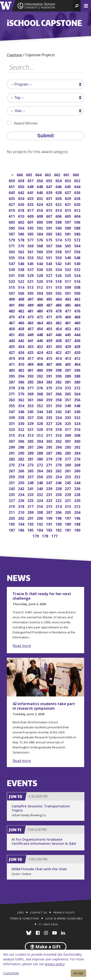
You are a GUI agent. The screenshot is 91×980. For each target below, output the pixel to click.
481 (31, 311)
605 (68, 216)
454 (59, 328)
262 (59, 470)
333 (68, 417)
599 (50, 222)
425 (31, 352)
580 (78, 234)
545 (31, 263)
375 (50, 388)
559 (50, 251)
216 (40, 506)
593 (31, 228)
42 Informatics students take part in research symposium (44, 706)
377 (31, 388)
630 (59, 198)
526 (59, 275)
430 (59, 346)
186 (22, 530)
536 (40, 269)
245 (68, 482)
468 (78, 316)
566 (59, 245)
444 (78, 334)
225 (31, 500)
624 (40, 204)
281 (31, 459)
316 (78, 429)
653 (68, 180)
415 (50, 358)
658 (22, 180)
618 (22, 210)
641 (31, 192)
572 (78, 239)
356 (78, 399)
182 (59, 530)
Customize (11, 973)
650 (22, 186)
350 (59, 405)
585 (31, 234)
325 (68, 423)
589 (68, 228)
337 (31, 417)
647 (50, 186)
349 (68, 405)
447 (50, 334)
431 (50, 346)
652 (78, 180)
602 (22, 222)
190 (59, 524)
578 (22, 239)
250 (22, 482)
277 (68, 459)
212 (78, 506)
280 (40, 459)
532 (78, 269)
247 (50, 482)
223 (50, 500)
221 (68, 500)
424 (40, 352)
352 (40, 405)
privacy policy (55, 964)
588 (78, 228)
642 (22, 192)
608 (40, 216)
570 (22, 245)
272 (40, 464)
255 (50, 476)
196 (78, 518)
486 (59, 305)
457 (31, 328)
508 (78, 287)
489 (31, 305)
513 (31, 287)
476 (78, 311)
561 (31, 251)
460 (78, 322)
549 (68, 257)
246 (59, 482)
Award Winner (22, 123)
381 (68, 382)
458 (22, 328)
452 (78, 328)
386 (22, 382)
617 (31, 210)
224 (40, 500)
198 (59, 518)
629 (68, 198)
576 (40, 239)
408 (40, 364)
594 (22, 228)
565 (68, 245)
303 (50, 441)
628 (78, 198)
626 (22, 204)
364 (78, 393)
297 (31, 447)
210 (22, 512)
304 (40, 441)
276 (78, 459)
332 (78, 417)
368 (40, 393)
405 (68, 364)
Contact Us (39, 912)
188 (78, 524)
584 (40, 234)
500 (78, 293)
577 (31, 239)
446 (59, 334)
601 (31, 222)
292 (78, 447)
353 (31, 405)
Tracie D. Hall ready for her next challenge (42, 596)
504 (40, 293)
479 (50, 311)
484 (78, 305)
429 (68, 346)
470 (59, 316)
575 (50, 239)
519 (50, 281)
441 (31, 340)
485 (68, 305)
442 (22, 340)
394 (22, 376)
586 (22, 234)
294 (59, 447)
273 (31, 464)
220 (78, 500)
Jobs (20, 912)
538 (22, 269)
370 (22, 393)
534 (59, 269)
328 (40, 423)
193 (31, 524)
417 (31, 358)
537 (31, 269)
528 (40, 275)
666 (20, 174)
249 (31, 482)
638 (59, 192)
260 (78, 470)
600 (40, 222)
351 (50, 405)
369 (31, 393)
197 (68, 518)
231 (50, 494)
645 (68, 186)
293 (68, 447)
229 (68, 494)
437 (68, 340)
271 (50, 464)
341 (68, 411)
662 (58, 174)
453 (68, 328)
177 (55, 536)
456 (40, 328)
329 (31, 423)
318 (59, 429)
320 (40, 429)
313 (31, 435)
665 (30, 174)
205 (68, 512)
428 (78, 346)
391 (50, 376)
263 (50, 470)
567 (50, 245)
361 (31, 399)
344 (40, 411)
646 (59, 186)
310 (59, 435)
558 (59, 251)
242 (22, 488)
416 (40, 358)
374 (59, 388)
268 (78, 464)
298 (22, 447)
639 (50, 192)
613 (68, 210)
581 (68, 234)
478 (59, 311)
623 (50, 204)
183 (50, 530)
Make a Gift (46, 947)
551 (50, 257)
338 (22, 417)
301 (68, 441)
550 (59, 257)
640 (40, 192)
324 (78, 423)
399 (50, 370)
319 (50, 429)
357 (68, 399)
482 (22, 311)
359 (50, 399)
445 (68, 334)
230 (59, 494)
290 (22, 453)
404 (78, 364)
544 (40, 263)
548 (78, 257)
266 (22, 470)
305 (31, 441)
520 (40, 281)
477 (68, 311)
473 (31, 316)
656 (40, 180)
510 (59, 287)
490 (22, 305)
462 (59, 322)
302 (59, 441)
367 (50, 393)
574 (59, 239)
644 (78, 186)
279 (50, 459)
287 (50, 453)
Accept (78, 973)
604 (78, 216)
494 (59, 299)
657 (31, 180)
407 (50, 364)
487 (50, 305)
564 (78, 245)
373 (68, 388)
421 (68, 352)
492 (78, 299)
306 (22, 441)
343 (50, 411)
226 (22, 500)
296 (40, 447)
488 (40, 305)
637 (68, 192)
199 (50, 518)
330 (22, 423)
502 (59, 293)
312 (40, 435)
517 (68, 281)
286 (59, 453)
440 (40, 340)
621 (68, 204)
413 (68, 358)
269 (68, 464)
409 (31, 364)
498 (22, 299)
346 (22, 411)
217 (31, 506)
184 (40, 530)
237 (68, 488)
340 (78, 411)
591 (50, 228)
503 (50, 293)
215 (50, 506)
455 (50, 328)
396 (78, 370)
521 (31, 281)
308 (78, 435)
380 (78, 382)
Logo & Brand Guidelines (64, 918)
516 (78, 281)
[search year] (45, 111)
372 (78, 388)
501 (68, 293)
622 (59, 204)
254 (59, 476)
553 (31, 257)
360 (40, 399)
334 (59, 417)
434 (22, 346)
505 (31, 293)
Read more (22, 646)
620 (78, 204)
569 (31, 245)
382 (59, 382)
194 (22, 524)
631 (50, 198)
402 (22, 370)
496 (40, 299)
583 (50, 234)
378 (22, 388)
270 (59, 464)
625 (31, 204)
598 (59, 222)
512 (40, 287)
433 (31, 346)
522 (22, 281)
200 (40, 518)
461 (68, 322)
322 (22, 429)
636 (78, 192)
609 (31, 216)
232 (40, 494)
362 (22, 399)
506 (22, 293)
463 (50, 322)
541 (68, 263)
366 (59, 393)
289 (31, 453)
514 (22, 287)
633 (31, 198)
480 (40, 311)
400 (40, 370)
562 (22, 251)
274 (22, 464)
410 (22, 364)
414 (59, 358)
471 (50, 316)
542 (59, 263)
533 (68, 269)
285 (68, 453)
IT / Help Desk (48, 924)
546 (22, 263)
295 (50, 447)
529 (31, 275)
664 (39, 174)
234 (22, 494)
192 (40, 524)
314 (22, 435)
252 (78, 476)
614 (59, 210)
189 (68, 524)
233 (31, 494)
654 (59, 180)
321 (31, 429)
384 (40, 382)
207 (50, 512)
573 (68, 239)
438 (59, 340)
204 (78, 512)
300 (78, 441)
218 (22, 506)
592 (40, 228)
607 (50, 216)
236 (78, 488)
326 (59, 423)
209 (31, 512)
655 (50, 180)
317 (68, 429)
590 (59, 228)
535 (50, 269)
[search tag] (45, 98)
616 (40, 210)
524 (78, 275)
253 (68, 476)
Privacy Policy (64, 912)
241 (31, 488)
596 (78, 222)
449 (31, 334)
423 (50, 352)
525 (68, 275)
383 (50, 382)
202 (22, 518)
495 (50, 299)
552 (40, 257)
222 (59, 500)
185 (31, 530)
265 (31, 470)
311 (50, 435)
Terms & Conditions (24, 918)
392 (40, 376)
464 (40, 322)
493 (68, 299)
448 (40, 334)
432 (40, 346)
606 (59, 216)
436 (78, 340)
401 (31, 370)
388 (78, 376)
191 (50, 524)
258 (22, 476)
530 (22, 275)
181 (68, 530)
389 (68, 376)
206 (59, 512)
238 (59, 488)
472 (40, 316)
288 (40, 453)
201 (31, 518)
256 (40, 476)
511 (50, 287)
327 (50, 423)
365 (68, 393)
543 (50, 263)
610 (22, 216)
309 (68, 435)
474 (22, 316)
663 (48, 174)
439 (50, 340)
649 (31, 186)
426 (22, 352)
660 (76, 174)
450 (22, 334)
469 (68, 316)
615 (50, 210)
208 (40, 512)
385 (31, 382)
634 (22, 198)
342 (59, 411)
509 (68, 287)
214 (59, 506)
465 (31, 322)
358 (59, 399)
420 (78, 352)
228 (78, 494)
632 (40, 198)
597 (68, 222)
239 (50, 488)
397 (68, 370)
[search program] (45, 84)
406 (59, 364)
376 (40, 388)
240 (40, 488)
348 (78, 405)
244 (78, 482)
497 (31, 299)
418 (22, 358)
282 (22, 459)
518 (59, 281)
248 (40, 482)
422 (59, 352)
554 (22, 257)
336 (40, 417)
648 (40, 186)
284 (78, 453)
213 (68, 506)
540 (78, 263)
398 (59, 370)
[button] (77, 6)
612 (78, 210)
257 (31, 476)
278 (59, 459)
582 (59, 234)
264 (40, 470)
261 (68, 470)
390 (59, 376)
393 (31, 376)
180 (78, 530)
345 (31, 411)
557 (68, 251)
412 (78, 358)
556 (78, 251)
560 (40, 251)
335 (50, 417)
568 (40, 245)
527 (50, 275)
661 (67, 174)
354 (22, 405)
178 (45, 536)
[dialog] (45, 965)
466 (22, 322)
